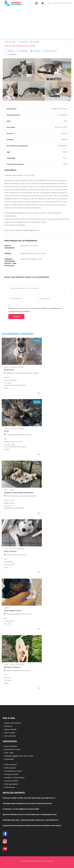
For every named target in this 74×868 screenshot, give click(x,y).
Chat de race (9, 787)
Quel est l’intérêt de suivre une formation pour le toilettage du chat (30, 814)
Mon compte (10, 733)
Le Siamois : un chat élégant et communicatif (21, 809)
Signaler (10, 51)
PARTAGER (11, 55)
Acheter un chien (11, 774)
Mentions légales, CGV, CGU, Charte (19, 756)
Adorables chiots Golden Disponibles (19, 493)
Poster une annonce (13, 723)
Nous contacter (11, 746)
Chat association (11, 784)
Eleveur (13, 490)
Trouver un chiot (11, 781)
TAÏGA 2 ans (9, 370)
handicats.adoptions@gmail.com (28, 230)
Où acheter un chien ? (13, 771)
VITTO (6, 431)
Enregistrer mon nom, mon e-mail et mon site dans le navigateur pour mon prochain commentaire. (35, 310)
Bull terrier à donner (12, 667)
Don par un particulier (17, 549)
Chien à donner (10, 551)
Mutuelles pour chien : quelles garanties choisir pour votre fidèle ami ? (31, 820)
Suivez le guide (10, 729)
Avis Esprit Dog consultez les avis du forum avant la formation (27, 803)
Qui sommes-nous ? (13, 749)
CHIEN (6, 367)
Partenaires (9, 759)
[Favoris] (39, 393)
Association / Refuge (28, 259)
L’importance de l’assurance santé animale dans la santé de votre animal (32, 825)
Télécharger (22, 51)
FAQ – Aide (9, 753)
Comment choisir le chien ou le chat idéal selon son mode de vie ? (29, 798)
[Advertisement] (37, 23)
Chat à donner (10, 768)
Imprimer (35, 51)
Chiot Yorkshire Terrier (13, 611)
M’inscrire (8, 726)
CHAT (40, 259)
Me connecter (10, 736)
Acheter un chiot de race (14, 778)
